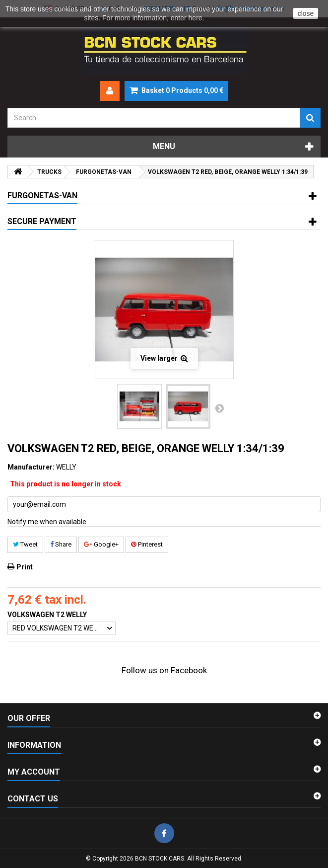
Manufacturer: (31, 467)
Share (61, 544)
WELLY (66, 467)
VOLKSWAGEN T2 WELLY (48, 615)
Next (219, 408)
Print (25, 567)
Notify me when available (47, 522)
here (196, 18)
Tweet (25, 544)
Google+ (101, 544)
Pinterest (147, 544)
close (306, 13)
